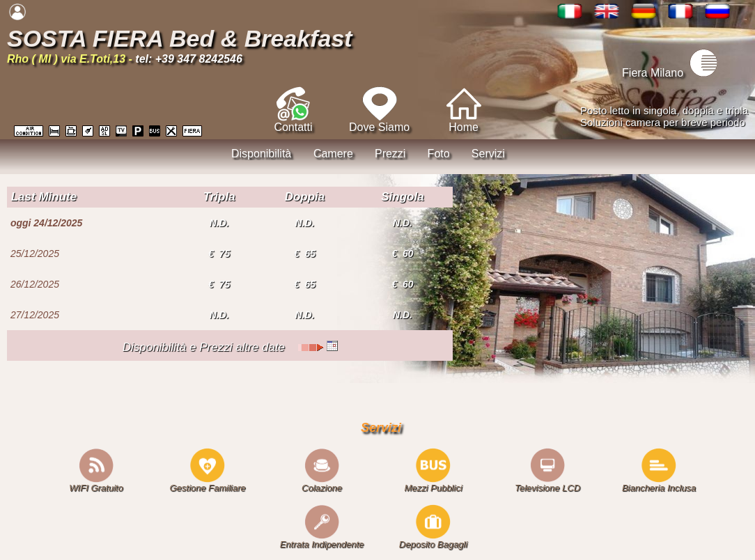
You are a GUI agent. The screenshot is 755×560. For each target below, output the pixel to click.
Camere (333, 154)
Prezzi (390, 154)
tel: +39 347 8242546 (188, 59)
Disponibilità (261, 154)
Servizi (488, 154)
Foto (439, 154)
